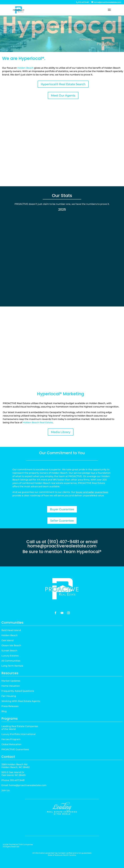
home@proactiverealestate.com (62, 546)
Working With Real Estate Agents (21, 701)
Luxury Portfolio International (18, 734)
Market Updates (11, 681)
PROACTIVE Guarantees (15, 749)
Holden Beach (25, 68)
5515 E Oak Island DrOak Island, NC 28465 (13, 774)
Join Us (6, 790)
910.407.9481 (17, 780)
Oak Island (7, 640)
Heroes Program (11, 739)
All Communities (11, 661)
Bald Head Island (11, 630)
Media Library (61, 432)
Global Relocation (11, 744)
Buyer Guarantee (62, 509)
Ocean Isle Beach (11, 645)
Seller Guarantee (62, 521)
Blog (4, 711)
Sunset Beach (9, 651)
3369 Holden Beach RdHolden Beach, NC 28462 (16, 766)
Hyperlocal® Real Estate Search (63, 84)
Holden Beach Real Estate (38, 422)
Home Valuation (11, 686)
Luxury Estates (10, 656)
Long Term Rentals (12, 666)
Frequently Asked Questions (18, 691)
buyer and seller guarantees (92, 492)
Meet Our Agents (63, 95)
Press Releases (10, 706)
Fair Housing (9, 696)
